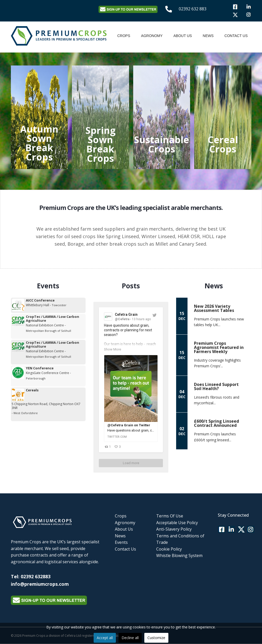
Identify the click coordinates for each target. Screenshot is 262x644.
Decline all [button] (130, 638)
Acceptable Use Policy (177, 523)
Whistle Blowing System (179, 555)
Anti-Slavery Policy (174, 529)
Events (121, 542)
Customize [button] (156, 638)
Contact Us (236, 36)
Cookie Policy (169, 549)
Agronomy (152, 36)
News (208, 36)
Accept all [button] (105, 638)
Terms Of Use (170, 516)
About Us (183, 36)
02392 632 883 (193, 9)
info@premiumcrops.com (40, 584)
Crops (124, 36)
